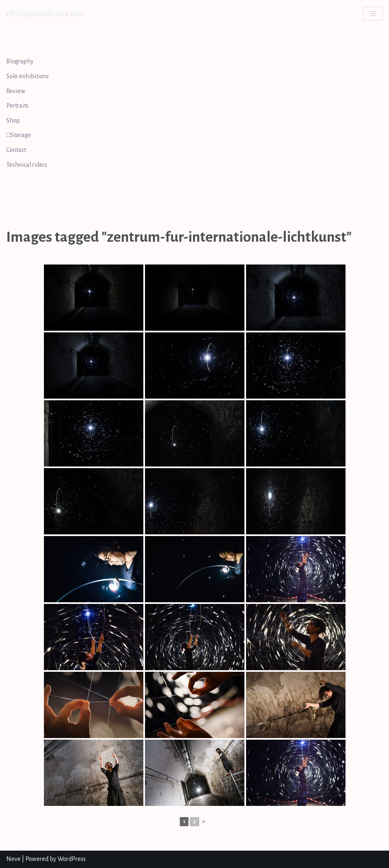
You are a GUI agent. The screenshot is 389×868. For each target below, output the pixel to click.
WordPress (72, 859)
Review (16, 91)
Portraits (17, 106)
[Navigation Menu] (373, 14)
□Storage (19, 135)
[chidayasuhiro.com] (45, 14)
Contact (16, 150)
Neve (13, 859)
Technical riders (27, 165)
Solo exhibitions (28, 76)
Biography (20, 61)
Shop (13, 120)
